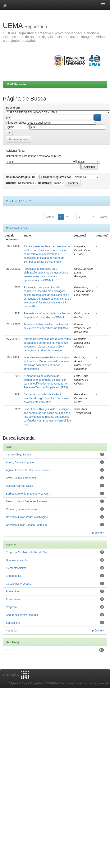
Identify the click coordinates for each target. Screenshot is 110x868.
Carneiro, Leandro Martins (22, 509)
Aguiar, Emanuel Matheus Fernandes (28, 470)
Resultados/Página (18, 177)
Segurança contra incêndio (22, 615)
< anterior (12, 631)
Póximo (103, 217)
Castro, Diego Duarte (19, 455)
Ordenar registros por (57, 177)
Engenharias (14, 576)
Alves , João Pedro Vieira (21, 478)
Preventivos (13, 599)
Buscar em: (13, 108)
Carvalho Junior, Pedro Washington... (28, 517)
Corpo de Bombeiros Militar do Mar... (28, 552)
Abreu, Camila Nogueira (20, 462)
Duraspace (65, 683)
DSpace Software (19, 683)
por (8, 117)
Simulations (13, 623)
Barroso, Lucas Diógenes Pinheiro (26, 501)
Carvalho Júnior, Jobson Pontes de (27, 525)
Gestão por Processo (19, 584)
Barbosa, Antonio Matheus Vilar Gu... (28, 494)
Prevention (12, 591)
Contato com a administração (91, 683)
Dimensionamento (17, 560)
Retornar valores (18, 139)
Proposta (11, 607)
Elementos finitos (16, 568)
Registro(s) (45, 183)
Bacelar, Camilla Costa (20, 486)
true (8, 650)
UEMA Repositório (17, 84)
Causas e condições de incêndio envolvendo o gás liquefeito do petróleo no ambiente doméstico (47, 398)
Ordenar (11, 183)
